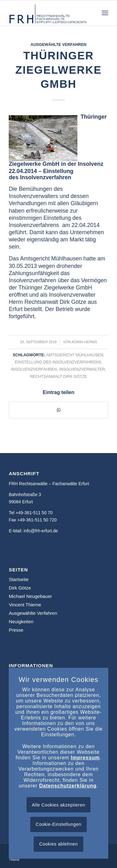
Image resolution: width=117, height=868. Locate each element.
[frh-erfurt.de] (49, 13)
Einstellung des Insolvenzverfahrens (58, 362)
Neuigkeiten (21, 621)
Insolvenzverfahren (34, 369)
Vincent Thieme (25, 605)
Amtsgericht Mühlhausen (75, 355)
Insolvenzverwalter (82, 369)
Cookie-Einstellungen (58, 824)
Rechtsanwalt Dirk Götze (58, 377)
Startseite (19, 579)
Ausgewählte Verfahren (58, 45)
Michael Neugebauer (30, 596)
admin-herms (84, 342)
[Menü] (105, 13)
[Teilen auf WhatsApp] (58, 410)
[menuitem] (105, 13)
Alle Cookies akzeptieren (58, 805)
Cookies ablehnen (58, 844)
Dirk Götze (20, 588)
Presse (16, 630)
